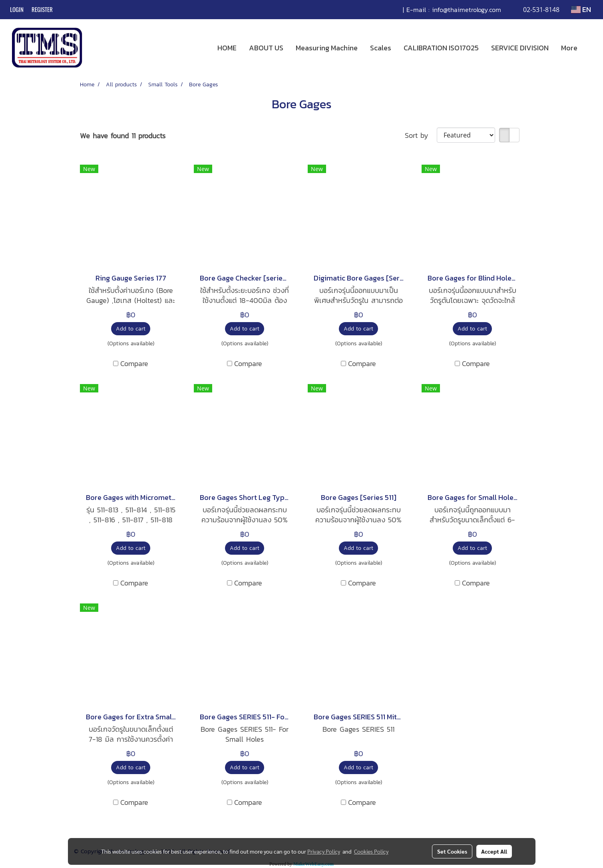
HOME (227, 48)
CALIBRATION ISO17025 (441, 48)
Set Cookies (452, 851)
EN (581, 9)
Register (42, 10)
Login (17, 10)
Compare (134, 363)
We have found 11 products (123, 136)
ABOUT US (266, 48)
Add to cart (131, 329)
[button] (591, 48)
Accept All (494, 851)
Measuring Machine (327, 48)
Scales (381, 48)
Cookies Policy (371, 851)
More (569, 48)
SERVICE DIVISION (520, 48)
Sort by (421, 135)
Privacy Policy (324, 851)
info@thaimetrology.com (467, 10)
